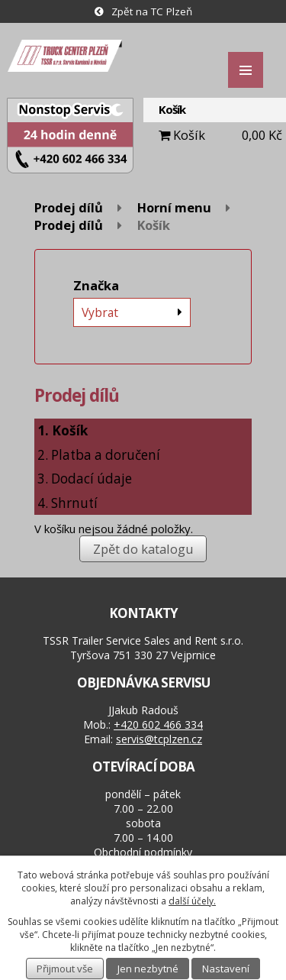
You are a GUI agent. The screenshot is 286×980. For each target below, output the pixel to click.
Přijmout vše (65, 969)
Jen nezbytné (148, 969)
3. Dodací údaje (85, 479)
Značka (96, 285)
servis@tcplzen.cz (159, 739)
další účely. (192, 901)
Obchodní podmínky (143, 852)
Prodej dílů (69, 207)
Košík (189, 135)
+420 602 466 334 (158, 724)
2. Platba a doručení (99, 455)
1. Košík (63, 430)
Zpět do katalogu (143, 549)
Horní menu (174, 207)
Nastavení (226, 969)
